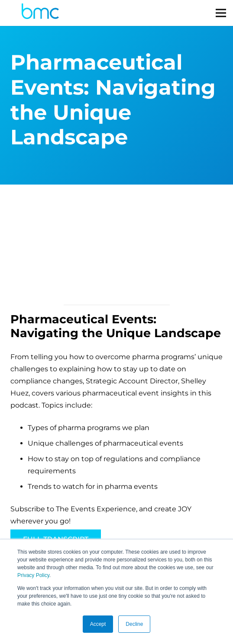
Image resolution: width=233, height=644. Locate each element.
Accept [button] (98, 624)
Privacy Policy (33, 575)
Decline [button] (134, 624)
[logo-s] (40, 13)
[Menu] (221, 13)
